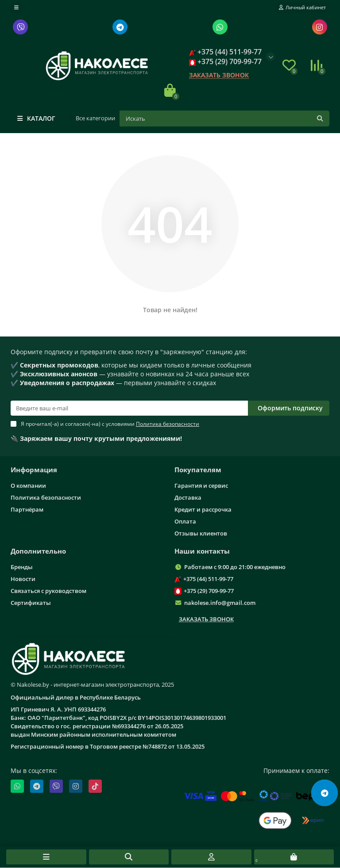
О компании (28, 486)
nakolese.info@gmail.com (220, 603)
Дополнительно (38, 551)
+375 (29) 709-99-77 (209, 591)
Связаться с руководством (48, 591)
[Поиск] (224, 119)
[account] (302, 8)
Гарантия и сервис (201, 486)
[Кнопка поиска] (320, 119)
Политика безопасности (46, 497)
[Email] (129, 408)
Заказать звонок (219, 75)
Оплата (185, 521)
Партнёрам (27, 509)
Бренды (22, 567)
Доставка (188, 497)
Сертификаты (31, 603)
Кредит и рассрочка (203, 509)
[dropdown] (16, 8)
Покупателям (198, 470)
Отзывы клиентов (201, 533)
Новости (23, 579)
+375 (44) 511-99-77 (208, 579)
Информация (34, 470)
